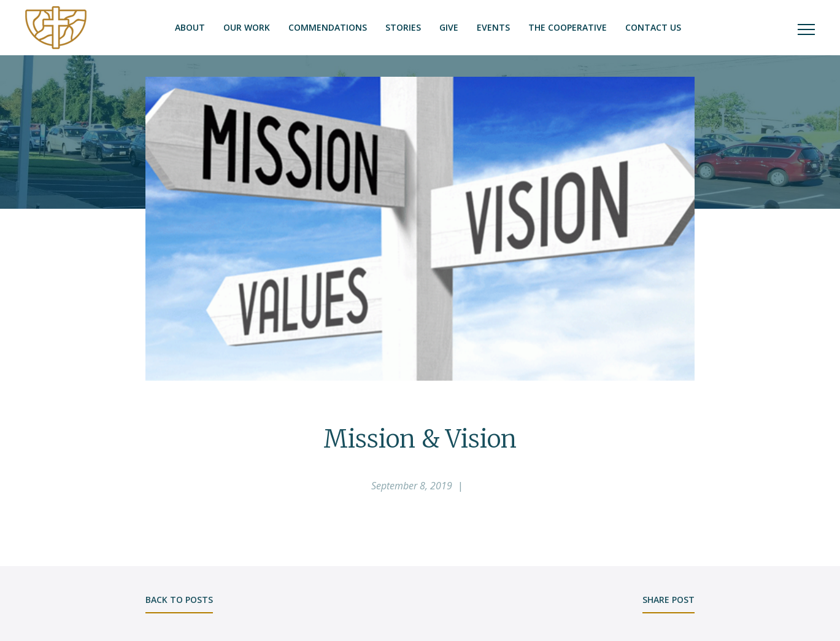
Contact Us (653, 27)
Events (493, 27)
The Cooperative (568, 27)
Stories (403, 27)
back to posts (179, 600)
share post (669, 600)
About (190, 27)
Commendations (328, 27)
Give (449, 27)
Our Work (247, 27)
